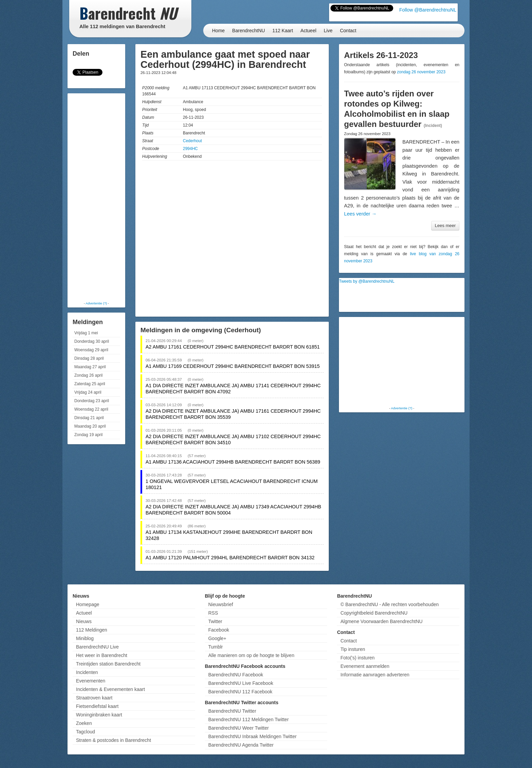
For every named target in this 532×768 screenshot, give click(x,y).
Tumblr (216, 647)
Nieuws (84, 621)
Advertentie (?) (96, 303)
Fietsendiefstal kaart (97, 706)
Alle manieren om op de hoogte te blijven (251, 655)
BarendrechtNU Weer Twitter (239, 728)
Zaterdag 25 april (90, 384)
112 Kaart (283, 31)
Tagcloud (85, 732)
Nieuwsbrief (221, 604)
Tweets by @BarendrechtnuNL (367, 281)
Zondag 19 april (88, 435)
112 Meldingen (92, 630)
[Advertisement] (96, 197)
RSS (213, 613)
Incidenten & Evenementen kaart (110, 689)
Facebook (219, 630)
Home (218, 31)
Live (328, 31)
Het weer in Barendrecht (102, 655)
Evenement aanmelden (365, 666)
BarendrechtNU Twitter (232, 711)
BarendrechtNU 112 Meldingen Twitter (249, 719)
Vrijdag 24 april (88, 392)
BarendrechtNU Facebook (236, 675)
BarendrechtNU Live (97, 647)
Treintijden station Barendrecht (108, 664)
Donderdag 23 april (92, 401)
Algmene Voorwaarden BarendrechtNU (381, 621)
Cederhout (192, 141)
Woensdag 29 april (91, 350)
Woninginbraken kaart (99, 715)
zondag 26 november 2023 (421, 72)
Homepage (88, 604)
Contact (348, 31)
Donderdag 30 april (92, 341)
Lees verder (360, 214)
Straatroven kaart (94, 698)
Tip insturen (353, 649)
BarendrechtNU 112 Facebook (240, 692)
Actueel (309, 31)
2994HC (190, 149)
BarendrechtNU (249, 31)
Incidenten (87, 672)
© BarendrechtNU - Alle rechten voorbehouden (389, 604)
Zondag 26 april (88, 375)
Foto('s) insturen (357, 658)
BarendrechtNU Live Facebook (241, 683)
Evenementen (91, 681)
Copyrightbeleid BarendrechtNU (374, 613)
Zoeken (84, 723)
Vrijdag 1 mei (86, 333)
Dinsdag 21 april (89, 418)
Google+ (217, 638)
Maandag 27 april (90, 367)
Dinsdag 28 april (89, 358)
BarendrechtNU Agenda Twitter (241, 745)
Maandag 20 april (90, 426)
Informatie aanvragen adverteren (375, 675)
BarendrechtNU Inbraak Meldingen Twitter (252, 736)
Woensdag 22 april (91, 409)
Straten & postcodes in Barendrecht (113, 740)
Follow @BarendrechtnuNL (428, 10)
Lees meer (445, 226)
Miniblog (85, 638)
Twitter (215, 621)
